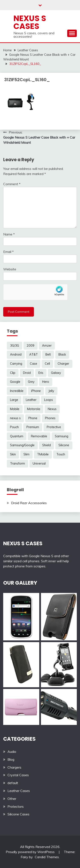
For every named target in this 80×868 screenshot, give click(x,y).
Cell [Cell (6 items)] (47, 364)
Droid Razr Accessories (29, 503)
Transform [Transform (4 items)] (17, 463)
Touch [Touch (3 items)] (61, 454)
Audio (12, 752)
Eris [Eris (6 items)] (41, 373)
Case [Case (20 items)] (33, 364)
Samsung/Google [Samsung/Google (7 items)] (22, 445)
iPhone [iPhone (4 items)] (36, 391)
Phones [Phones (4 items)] (50, 418)
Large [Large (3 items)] (14, 400)
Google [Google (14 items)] (15, 382)
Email (8, 252)
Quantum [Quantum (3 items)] (17, 436)
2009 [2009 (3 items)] (31, 346)
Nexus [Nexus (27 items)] (52, 409)
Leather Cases (19, 791)
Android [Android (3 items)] (16, 354)
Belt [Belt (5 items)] (48, 354)
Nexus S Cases (30, 22)
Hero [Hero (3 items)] (46, 382)
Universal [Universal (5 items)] (39, 463)
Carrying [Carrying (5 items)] (16, 364)
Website (10, 269)
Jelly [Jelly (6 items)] (51, 391)
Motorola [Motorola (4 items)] (34, 409)
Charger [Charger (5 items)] (63, 364)
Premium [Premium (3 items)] (33, 427)
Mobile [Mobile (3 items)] (15, 409)
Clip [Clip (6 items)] (13, 373)
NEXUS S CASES (23, 543)
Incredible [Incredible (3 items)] (17, 391)
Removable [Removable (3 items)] (39, 436)
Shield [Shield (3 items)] (47, 445)
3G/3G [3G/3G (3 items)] (15, 346)
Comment (12, 184)
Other (12, 799)
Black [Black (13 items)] (62, 354)
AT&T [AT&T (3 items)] (33, 354)
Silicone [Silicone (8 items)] (64, 445)
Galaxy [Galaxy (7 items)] (56, 373)
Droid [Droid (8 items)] (27, 373)
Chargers (14, 767)
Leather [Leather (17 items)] (31, 400)
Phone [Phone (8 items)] (33, 418)
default (13, 783)
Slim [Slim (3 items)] (26, 454)
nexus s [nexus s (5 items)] (15, 418)
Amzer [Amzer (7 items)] (47, 346)
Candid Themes (47, 857)
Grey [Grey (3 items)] (31, 382)
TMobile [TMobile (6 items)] (43, 454)
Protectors (16, 806)
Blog (11, 759)
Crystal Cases (18, 775)
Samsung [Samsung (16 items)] (62, 436)
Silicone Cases (18, 814)
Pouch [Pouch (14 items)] (14, 427)
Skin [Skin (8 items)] (13, 454)
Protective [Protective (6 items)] (54, 427)
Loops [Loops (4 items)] (49, 400)
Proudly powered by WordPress (31, 852)
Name (9, 234)
